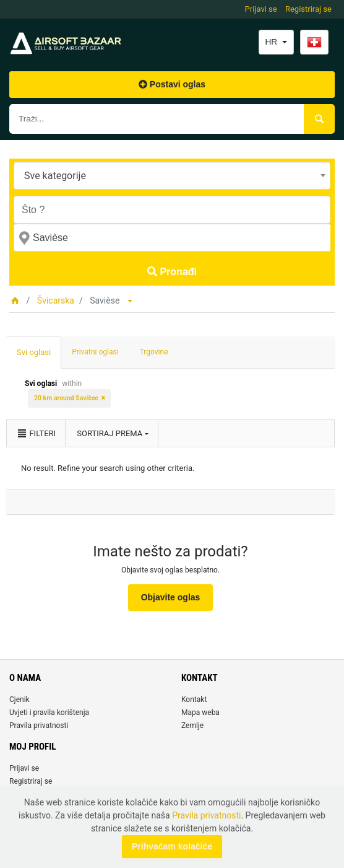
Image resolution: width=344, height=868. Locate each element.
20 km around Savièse (66, 398)
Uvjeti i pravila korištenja (49, 712)
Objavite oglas (171, 597)
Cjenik (19, 699)
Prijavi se (261, 9)
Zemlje (192, 726)
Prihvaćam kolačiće (172, 846)
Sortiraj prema (110, 433)
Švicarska (56, 300)
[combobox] (172, 176)
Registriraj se (308, 9)
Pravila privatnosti (39, 726)
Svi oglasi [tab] (34, 352)
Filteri (36, 433)
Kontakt (194, 699)
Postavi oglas (172, 84)
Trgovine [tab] (154, 352)
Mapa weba (200, 712)
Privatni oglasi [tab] (95, 352)
